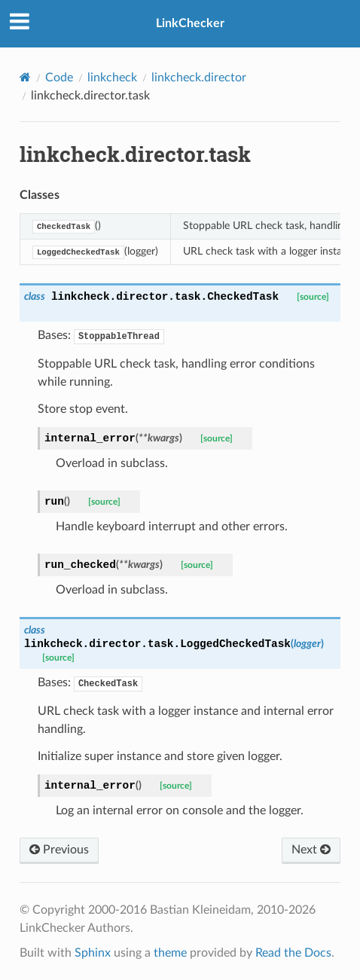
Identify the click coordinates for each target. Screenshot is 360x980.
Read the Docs (293, 953)
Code (59, 78)
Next (311, 850)
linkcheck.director (199, 78)
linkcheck (112, 78)
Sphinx (93, 953)
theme (170, 953)
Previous (59, 850)
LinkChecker (190, 23)
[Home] (25, 77)
